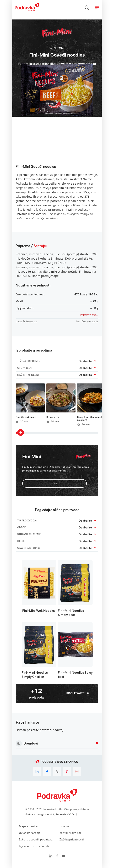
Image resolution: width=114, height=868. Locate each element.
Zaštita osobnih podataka (36, 840)
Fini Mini (57, 48)
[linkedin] (37, 771)
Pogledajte (78, 693)
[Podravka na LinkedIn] (51, 856)
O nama (65, 826)
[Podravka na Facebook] (57, 856)
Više (54, 484)
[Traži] (87, 7)
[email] (77, 771)
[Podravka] (27, 10)
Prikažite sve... (89, 315)
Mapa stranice (28, 826)
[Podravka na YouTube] (63, 856)
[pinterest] (67, 771)
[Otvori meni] (97, 7)
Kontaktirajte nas (71, 833)
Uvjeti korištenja (30, 833)
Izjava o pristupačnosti (34, 846)
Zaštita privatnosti (72, 840)
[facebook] (47, 771)
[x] (57, 771)
